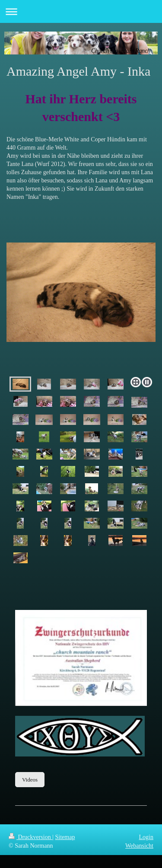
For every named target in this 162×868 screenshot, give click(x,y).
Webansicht (139, 846)
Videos (30, 780)
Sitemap (65, 837)
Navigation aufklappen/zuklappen (81, 11)
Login (146, 837)
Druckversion (30, 837)
